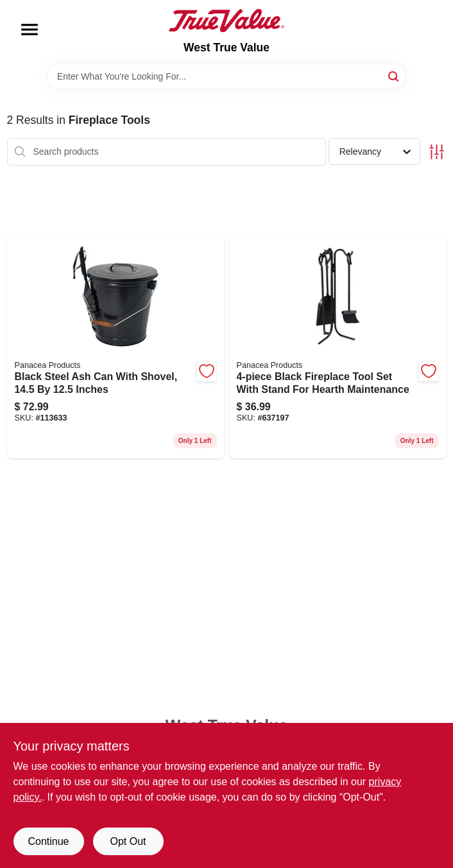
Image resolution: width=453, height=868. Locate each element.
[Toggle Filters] (437, 152)
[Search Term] (226, 76)
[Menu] (30, 30)
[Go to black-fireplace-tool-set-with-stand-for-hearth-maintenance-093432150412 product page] (338, 347)
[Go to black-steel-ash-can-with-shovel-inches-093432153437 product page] (116, 347)
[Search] (394, 75)
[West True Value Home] (226, 21)
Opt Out (128, 841)
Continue (48, 841)
